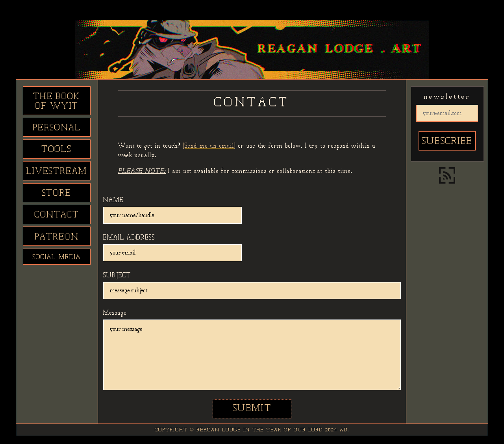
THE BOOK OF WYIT (57, 102)
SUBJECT (117, 276)
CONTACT (57, 215)
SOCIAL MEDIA (57, 257)
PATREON (57, 237)
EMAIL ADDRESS (129, 238)
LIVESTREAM (57, 172)
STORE (57, 193)
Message (115, 313)
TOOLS (57, 150)
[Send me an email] (209, 146)
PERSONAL (57, 128)
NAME (113, 200)
